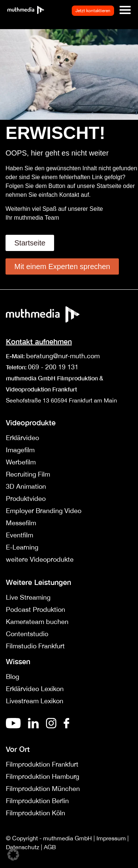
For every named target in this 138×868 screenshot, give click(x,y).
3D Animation (26, 486)
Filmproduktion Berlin (37, 801)
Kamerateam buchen (37, 622)
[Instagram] (51, 726)
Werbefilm (21, 462)
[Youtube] (13, 726)
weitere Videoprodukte (40, 559)
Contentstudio (27, 634)
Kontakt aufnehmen (39, 341)
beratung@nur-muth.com (63, 356)
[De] (33, 726)
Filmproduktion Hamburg (43, 776)
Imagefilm (20, 450)
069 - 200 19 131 (53, 367)
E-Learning (22, 547)
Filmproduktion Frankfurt (42, 764)
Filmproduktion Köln (36, 813)
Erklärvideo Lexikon (35, 689)
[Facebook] (66, 726)
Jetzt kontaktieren (93, 11)
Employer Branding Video (44, 511)
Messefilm (21, 523)
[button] (13, 855)
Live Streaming (28, 597)
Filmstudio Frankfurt (35, 646)
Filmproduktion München (43, 789)
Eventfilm (20, 535)
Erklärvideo (22, 438)
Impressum (111, 838)
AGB (50, 847)
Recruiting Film (28, 474)
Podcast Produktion (36, 609)
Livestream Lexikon (35, 701)
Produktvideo (26, 499)
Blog (13, 677)
